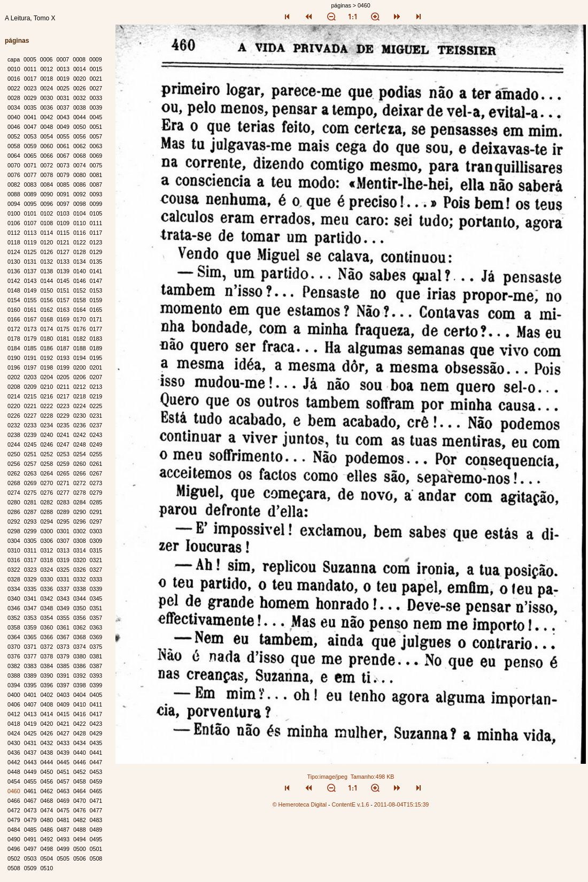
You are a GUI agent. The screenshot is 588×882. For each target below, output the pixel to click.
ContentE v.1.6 (351, 804)
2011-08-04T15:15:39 (402, 804)
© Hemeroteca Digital (300, 804)
